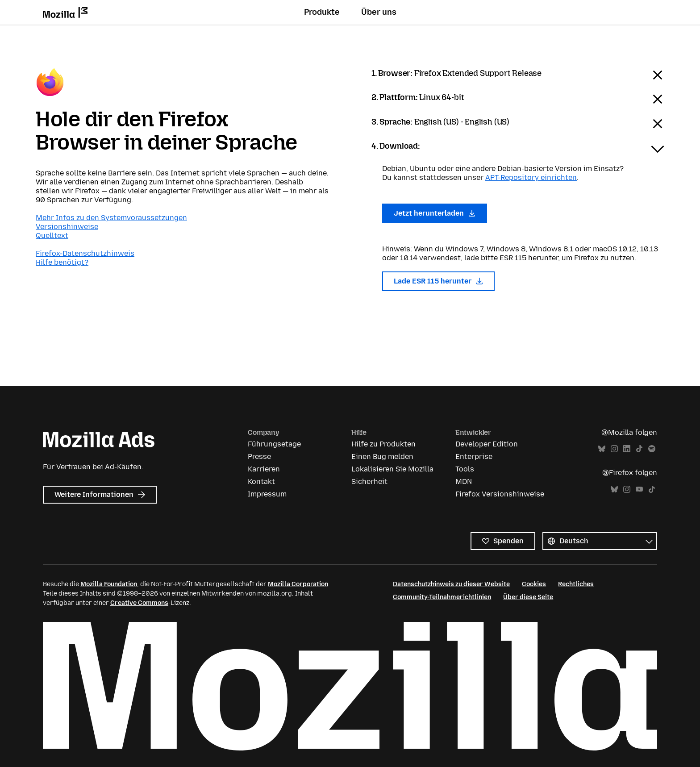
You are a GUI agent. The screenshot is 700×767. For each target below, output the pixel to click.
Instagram (614, 449)
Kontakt (261, 481)
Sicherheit (369, 481)
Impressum (267, 494)
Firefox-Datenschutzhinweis (85, 253)
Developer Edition (487, 444)
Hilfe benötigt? (62, 262)
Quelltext (52, 236)
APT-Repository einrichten (531, 177)
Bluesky (602, 449)
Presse (259, 456)
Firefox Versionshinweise (500, 494)
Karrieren (264, 469)
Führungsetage (274, 444)
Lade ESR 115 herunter (438, 281)
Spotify (652, 449)
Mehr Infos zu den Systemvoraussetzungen (111, 218)
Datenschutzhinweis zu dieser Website (451, 584)
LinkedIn (627, 449)
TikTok (639, 449)
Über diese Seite (528, 597)
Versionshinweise (67, 227)
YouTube (639, 490)
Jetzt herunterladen (435, 213)
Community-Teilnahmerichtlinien (442, 597)
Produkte (322, 12)
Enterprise (474, 456)
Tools (465, 469)
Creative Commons (139, 603)
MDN (464, 481)
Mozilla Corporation (298, 584)
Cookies (534, 584)
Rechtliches (576, 584)
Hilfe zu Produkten (383, 444)
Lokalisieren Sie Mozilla (392, 469)
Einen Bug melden (382, 456)
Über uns (379, 12)
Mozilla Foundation (109, 584)
